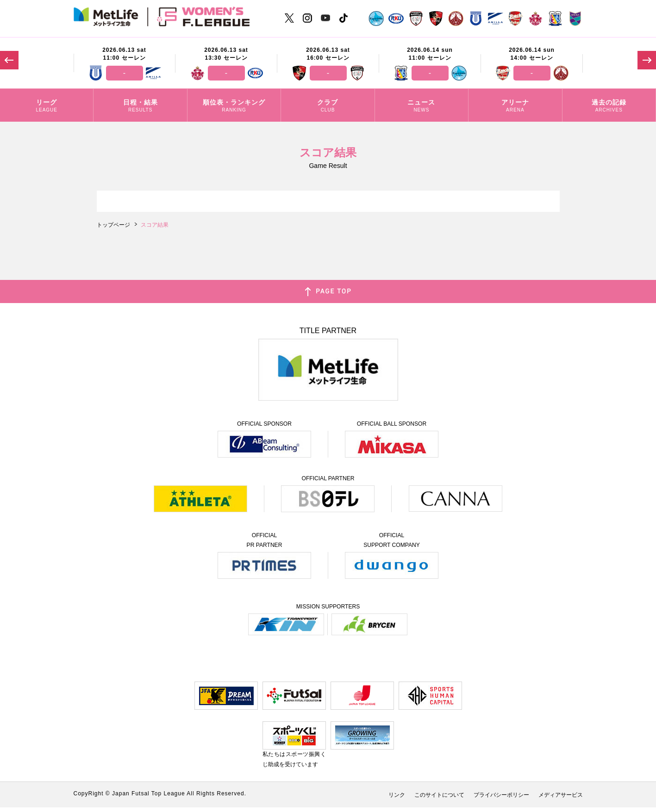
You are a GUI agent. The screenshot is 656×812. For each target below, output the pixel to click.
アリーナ (515, 106)
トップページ (113, 225)
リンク (397, 795)
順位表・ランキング (234, 106)
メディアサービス (561, 795)
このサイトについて (439, 795)
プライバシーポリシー (501, 795)
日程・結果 (140, 106)
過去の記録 (609, 106)
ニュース (422, 106)
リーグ (47, 106)
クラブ (328, 106)
